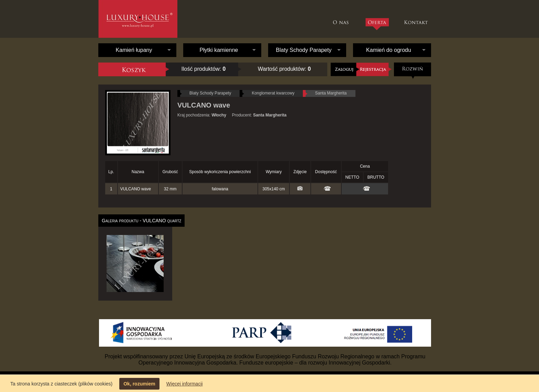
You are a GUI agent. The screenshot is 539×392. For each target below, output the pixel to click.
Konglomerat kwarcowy (273, 93)
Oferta (377, 24)
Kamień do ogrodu (389, 50)
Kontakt (417, 19)
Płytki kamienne (219, 50)
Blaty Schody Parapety (304, 50)
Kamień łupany (134, 50)
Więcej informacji (185, 384)
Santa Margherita (331, 93)
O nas (343, 19)
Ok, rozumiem (139, 384)
